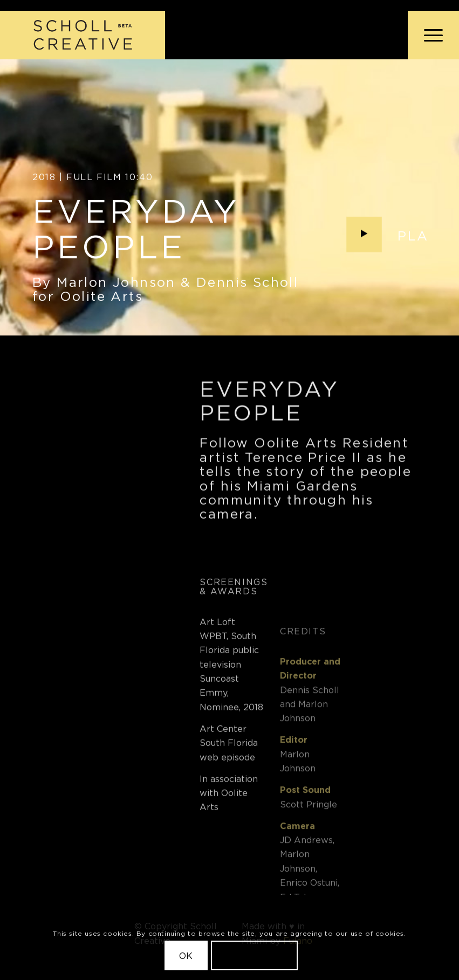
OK (186, 956)
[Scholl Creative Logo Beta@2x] (83, 35)
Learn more (255, 956)
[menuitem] (428, 35)
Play (418, 237)
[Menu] (428, 35)
